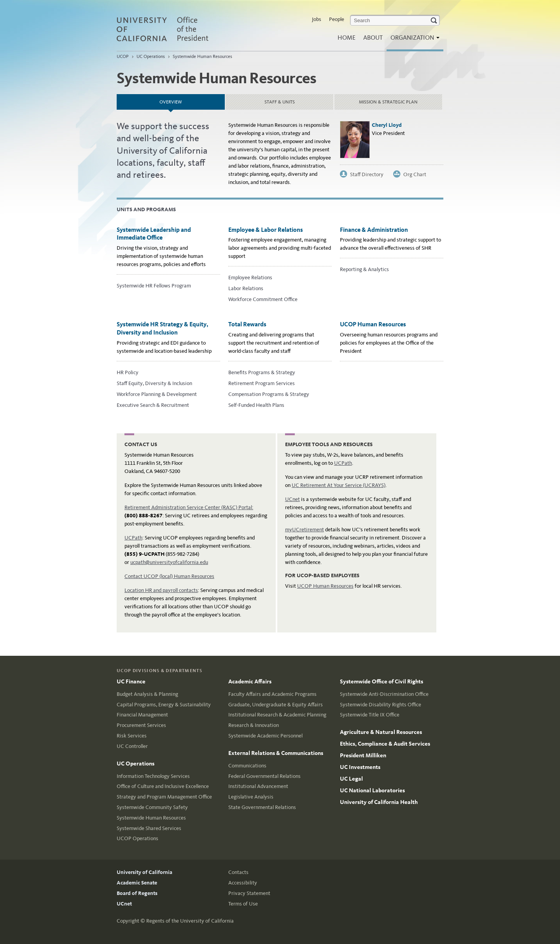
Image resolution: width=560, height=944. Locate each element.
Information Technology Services (153, 776)
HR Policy (128, 372)
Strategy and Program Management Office (164, 797)
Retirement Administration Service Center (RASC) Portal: (189, 507)
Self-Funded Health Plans (256, 405)
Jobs (317, 19)
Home (346, 38)
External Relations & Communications (276, 753)
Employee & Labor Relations (266, 230)
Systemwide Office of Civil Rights (381, 681)
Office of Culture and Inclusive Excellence (163, 786)
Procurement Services (141, 725)
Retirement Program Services (262, 383)
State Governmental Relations (262, 807)
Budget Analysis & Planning (147, 694)
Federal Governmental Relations (264, 776)
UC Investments (360, 767)
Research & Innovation (254, 725)
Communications (247, 766)
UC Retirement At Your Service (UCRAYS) (339, 485)
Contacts (238, 872)
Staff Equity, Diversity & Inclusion (154, 383)
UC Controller (132, 746)
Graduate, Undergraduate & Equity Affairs (276, 705)
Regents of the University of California (190, 921)
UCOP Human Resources (373, 324)
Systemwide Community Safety (152, 807)
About (373, 38)
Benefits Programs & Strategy (262, 372)
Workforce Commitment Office (263, 299)
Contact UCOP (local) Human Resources (169, 576)
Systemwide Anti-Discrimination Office (384, 694)
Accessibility (243, 883)
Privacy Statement (249, 893)
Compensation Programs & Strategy (269, 394)
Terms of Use (243, 904)
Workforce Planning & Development (157, 394)
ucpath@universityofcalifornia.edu (169, 562)
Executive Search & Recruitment (153, 405)
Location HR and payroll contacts (161, 590)
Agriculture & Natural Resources (381, 732)
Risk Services (132, 736)
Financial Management (142, 715)
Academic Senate (137, 883)
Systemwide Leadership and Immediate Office (154, 234)
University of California (144, 872)
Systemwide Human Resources (202, 56)
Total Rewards (247, 324)
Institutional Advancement (258, 786)
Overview (191, 99)
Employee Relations (250, 278)
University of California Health (379, 802)
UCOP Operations (137, 838)
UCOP (123, 56)
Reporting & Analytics (364, 269)
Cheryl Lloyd (387, 125)
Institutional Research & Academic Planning (277, 715)
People (337, 19)
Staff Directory (367, 174)
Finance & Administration (374, 230)
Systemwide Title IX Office (370, 715)
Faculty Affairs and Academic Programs (272, 694)
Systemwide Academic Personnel (265, 736)
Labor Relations (246, 288)
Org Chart (415, 174)
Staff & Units (280, 102)
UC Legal (351, 779)
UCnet (292, 499)
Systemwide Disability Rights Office (381, 705)
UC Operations (151, 56)
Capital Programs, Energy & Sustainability (164, 705)
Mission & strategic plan (388, 102)
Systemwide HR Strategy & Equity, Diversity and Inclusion (163, 328)
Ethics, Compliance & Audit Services (385, 744)
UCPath (133, 538)
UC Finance (131, 681)
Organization (413, 40)
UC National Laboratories (372, 790)
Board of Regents (137, 893)
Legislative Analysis (251, 797)
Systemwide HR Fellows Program (154, 286)
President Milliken (363, 755)
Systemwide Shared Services (149, 828)
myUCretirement (304, 530)
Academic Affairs (250, 681)
